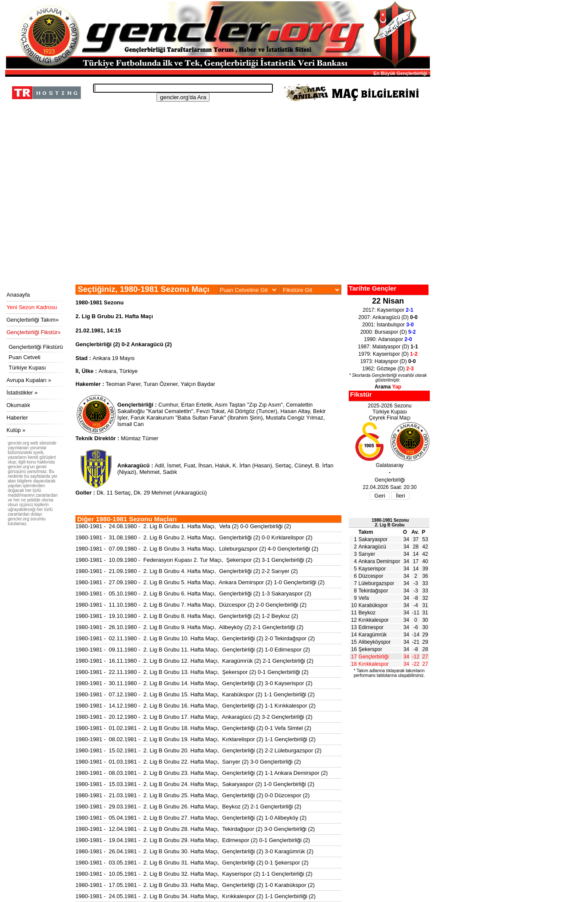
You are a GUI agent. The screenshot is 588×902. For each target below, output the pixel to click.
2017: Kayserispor (388, 310)
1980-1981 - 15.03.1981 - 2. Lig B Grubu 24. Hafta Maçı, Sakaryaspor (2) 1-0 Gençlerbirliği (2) (195, 784)
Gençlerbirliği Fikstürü (36, 347)
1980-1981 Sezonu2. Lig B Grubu (390, 523)
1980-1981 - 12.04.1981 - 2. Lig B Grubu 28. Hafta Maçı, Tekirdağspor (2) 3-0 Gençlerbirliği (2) (195, 829)
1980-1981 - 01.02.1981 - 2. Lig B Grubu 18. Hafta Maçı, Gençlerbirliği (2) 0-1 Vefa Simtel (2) (193, 728)
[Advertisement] (216, 220)
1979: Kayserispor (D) (388, 354)
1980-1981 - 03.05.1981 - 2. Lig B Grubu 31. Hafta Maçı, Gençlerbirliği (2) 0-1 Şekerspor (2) (192, 863)
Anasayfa (18, 295)
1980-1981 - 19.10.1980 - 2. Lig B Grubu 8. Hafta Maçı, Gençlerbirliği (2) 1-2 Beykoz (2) (187, 616)
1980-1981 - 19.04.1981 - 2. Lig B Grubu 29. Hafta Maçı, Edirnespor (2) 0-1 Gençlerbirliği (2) (193, 840)
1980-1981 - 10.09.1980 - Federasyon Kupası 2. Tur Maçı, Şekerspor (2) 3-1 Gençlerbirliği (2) (194, 560)
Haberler (17, 418)
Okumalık (18, 405)
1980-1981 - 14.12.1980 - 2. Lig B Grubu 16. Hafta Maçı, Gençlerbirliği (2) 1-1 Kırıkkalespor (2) (195, 706)
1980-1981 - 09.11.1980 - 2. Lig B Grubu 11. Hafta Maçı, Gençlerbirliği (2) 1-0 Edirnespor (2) (193, 650)
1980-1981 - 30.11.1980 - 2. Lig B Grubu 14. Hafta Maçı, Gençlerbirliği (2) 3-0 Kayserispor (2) (194, 683)
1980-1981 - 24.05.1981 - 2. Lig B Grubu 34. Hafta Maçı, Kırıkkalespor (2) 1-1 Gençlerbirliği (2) (195, 896)
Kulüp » (16, 430)
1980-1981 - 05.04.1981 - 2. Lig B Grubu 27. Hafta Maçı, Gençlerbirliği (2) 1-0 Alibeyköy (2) (191, 818)
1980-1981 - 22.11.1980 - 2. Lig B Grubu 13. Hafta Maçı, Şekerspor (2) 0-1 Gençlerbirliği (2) (192, 672)
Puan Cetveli (25, 357)
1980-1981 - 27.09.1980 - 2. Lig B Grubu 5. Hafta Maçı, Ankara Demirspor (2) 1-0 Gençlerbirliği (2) (200, 582)
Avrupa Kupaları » (29, 380)
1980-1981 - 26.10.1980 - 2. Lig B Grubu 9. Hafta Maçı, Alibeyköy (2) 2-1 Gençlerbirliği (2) (189, 627)
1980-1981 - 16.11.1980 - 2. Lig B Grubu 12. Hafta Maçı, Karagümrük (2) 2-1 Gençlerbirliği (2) (194, 661)
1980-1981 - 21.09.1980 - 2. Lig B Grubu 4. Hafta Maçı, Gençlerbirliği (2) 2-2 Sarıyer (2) (187, 571)
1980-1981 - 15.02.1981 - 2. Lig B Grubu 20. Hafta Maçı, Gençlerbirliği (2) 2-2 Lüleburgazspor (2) (199, 750)
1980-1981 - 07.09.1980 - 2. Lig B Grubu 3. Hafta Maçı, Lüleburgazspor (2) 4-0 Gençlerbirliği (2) (197, 549)
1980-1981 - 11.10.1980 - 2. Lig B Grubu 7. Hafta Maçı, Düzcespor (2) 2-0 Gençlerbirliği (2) (191, 605)
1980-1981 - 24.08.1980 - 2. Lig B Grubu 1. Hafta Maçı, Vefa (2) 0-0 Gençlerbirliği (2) (183, 526)
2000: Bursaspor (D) (388, 332)
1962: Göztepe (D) (388, 369)
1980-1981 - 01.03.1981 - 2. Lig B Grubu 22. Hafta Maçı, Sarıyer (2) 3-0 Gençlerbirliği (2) (188, 762)
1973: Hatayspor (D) (388, 361)
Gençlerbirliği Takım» (33, 320)
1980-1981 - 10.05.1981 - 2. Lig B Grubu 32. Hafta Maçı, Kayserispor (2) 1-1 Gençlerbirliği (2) (194, 874)
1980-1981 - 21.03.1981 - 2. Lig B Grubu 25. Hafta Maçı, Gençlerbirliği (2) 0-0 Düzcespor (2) (192, 795)
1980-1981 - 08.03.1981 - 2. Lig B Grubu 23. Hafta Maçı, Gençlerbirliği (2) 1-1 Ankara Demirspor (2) (202, 773)
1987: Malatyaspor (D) (388, 347)
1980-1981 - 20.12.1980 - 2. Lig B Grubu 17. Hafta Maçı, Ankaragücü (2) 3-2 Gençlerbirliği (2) (194, 717)
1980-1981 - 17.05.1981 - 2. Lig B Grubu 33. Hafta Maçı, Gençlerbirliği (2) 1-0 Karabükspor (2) (195, 885)
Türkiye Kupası (27, 368)
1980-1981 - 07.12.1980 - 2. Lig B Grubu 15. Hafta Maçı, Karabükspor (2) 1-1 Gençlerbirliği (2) (195, 694)
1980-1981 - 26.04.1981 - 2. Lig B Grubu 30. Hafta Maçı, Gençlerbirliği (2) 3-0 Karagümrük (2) (194, 851)
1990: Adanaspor (388, 339)
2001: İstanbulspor (388, 325)
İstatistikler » (22, 393)
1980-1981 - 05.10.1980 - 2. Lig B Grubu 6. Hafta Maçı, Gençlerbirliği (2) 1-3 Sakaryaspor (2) (193, 594)
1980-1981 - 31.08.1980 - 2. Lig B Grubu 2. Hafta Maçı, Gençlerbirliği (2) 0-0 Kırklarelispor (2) (194, 537)
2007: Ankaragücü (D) (388, 317)
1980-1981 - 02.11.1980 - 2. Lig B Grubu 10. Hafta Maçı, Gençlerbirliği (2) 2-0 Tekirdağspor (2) (195, 638)
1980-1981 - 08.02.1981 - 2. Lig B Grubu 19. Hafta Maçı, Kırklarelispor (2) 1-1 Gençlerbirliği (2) (195, 739)
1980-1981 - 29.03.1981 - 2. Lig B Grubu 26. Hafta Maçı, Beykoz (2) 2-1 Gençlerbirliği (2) (188, 806)
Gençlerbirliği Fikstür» (34, 332)
